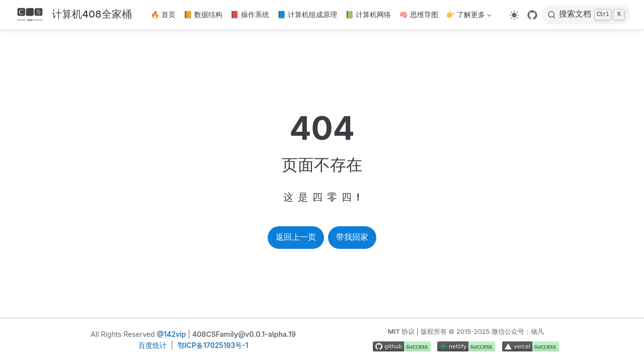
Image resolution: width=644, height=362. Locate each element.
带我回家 (352, 237)
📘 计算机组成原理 (307, 14)
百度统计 (152, 345)
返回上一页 (296, 237)
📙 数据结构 (203, 14)
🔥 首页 (163, 14)
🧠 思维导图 (418, 14)
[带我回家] (73, 15)
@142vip (172, 334)
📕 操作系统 (250, 14)
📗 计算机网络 (368, 14)
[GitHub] (532, 15)
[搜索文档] (586, 15)
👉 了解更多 (469, 16)
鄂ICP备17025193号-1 (213, 345)
